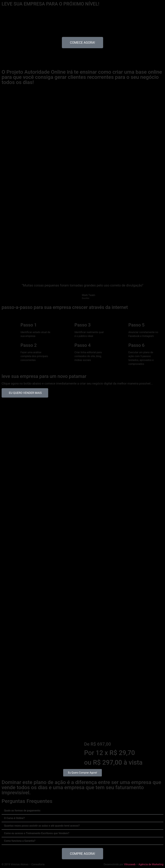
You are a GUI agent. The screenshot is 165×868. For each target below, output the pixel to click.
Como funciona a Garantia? (20, 841)
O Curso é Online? (14, 818)
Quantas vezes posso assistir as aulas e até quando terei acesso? (42, 826)
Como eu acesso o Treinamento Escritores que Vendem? (37, 833)
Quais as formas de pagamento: (22, 811)
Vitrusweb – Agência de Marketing (144, 864)
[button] (82, 811)
